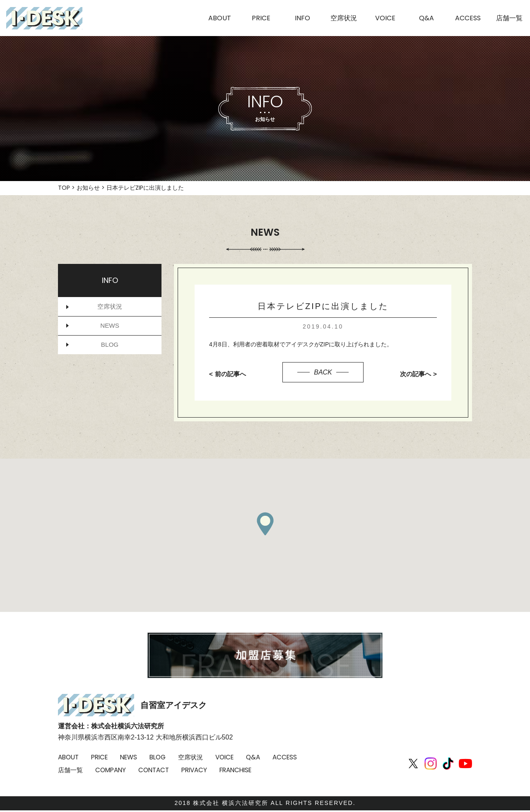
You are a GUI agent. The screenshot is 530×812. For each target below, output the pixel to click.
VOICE (235, 757)
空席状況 (110, 307)
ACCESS (71, 770)
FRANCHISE (284, 770)
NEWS (110, 327)
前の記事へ (231, 374)
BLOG (110, 347)
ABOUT (69, 757)
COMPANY (152, 770)
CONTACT (197, 770)
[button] (265, 524)
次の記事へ (414, 374)
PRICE (102, 757)
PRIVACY (240, 770)
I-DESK (44, 18)
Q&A (265, 757)
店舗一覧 (109, 770)
